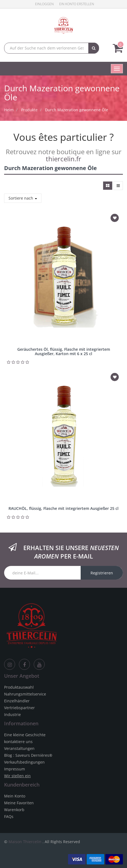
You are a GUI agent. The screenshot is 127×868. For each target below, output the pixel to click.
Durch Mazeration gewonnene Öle (77, 110)
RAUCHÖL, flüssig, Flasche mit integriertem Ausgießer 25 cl (63, 508)
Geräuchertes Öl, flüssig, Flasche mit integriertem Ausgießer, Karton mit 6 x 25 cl (64, 351)
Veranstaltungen (19, 748)
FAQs (9, 816)
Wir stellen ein (17, 776)
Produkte (29, 110)
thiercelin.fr (63, 159)
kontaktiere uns (18, 742)
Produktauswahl (19, 687)
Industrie (12, 714)
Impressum (15, 769)
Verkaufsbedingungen (24, 762)
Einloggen (44, 4)
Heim (9, 110)
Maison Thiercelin (25, 842)
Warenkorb (14, 810)
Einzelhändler (17, 701)
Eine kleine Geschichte (25, 735)
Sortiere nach (23, 198)
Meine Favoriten (19, 803)
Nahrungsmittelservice (25, 694)
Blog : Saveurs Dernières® (28, 755)
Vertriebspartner (19, 708)
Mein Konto (15, 796)
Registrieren (102, 573)
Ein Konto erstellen (77, 4)
